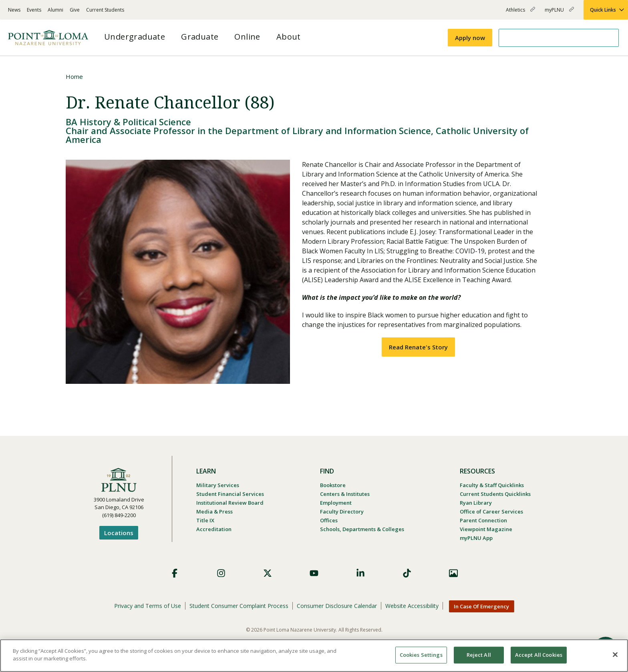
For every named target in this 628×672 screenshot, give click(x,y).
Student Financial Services (230, 494)
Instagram (221, 573)
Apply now (470, 38)
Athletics (520, 13)
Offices (329, 520)
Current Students (105, 10)
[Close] (615, 654)
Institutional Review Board (230, 503)
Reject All (479, 655)
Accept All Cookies (539, 655)
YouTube (314, 573)
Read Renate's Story (418, 347)
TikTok (407, 573)
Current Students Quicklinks (495, 494)
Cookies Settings (421, 655)
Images (453, 573)
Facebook (175, 573)
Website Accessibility (412, 606)
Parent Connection (483, 520)
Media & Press (214, 512)
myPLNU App (476, 538)
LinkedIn (360, 573)
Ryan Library (476, 503)
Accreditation (214, 529)
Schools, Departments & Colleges (362, 529)
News (14, 10)
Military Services (218, 485)
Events (34, 10)
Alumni (55, 10)
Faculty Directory (342, 512)
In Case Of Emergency (481, 606)
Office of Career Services (491, 512)
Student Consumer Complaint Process (239, 606)
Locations (119, 533)
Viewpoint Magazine (486, 529)
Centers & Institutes (345, 494)
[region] (314, 656)
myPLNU (559, 13)
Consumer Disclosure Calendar (337, 606)
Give (75, 10)
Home (74, 76)
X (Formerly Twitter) (268, 573)
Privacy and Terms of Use (148, 606)
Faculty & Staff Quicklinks (492, 485)
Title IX (205, 520)
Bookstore (333, 485)
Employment (336, 503)
